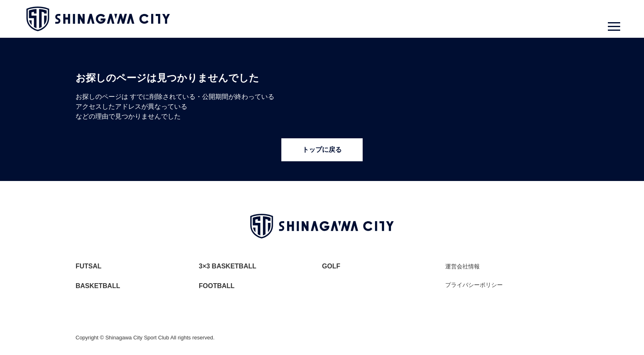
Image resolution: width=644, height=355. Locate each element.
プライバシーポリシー (474, 285)
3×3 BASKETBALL (228, 266)
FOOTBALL (217, 286)
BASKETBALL (98, 286)
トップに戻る (322, 150)
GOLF (331, 266)
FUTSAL (89, 266)
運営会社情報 (462, 266)
